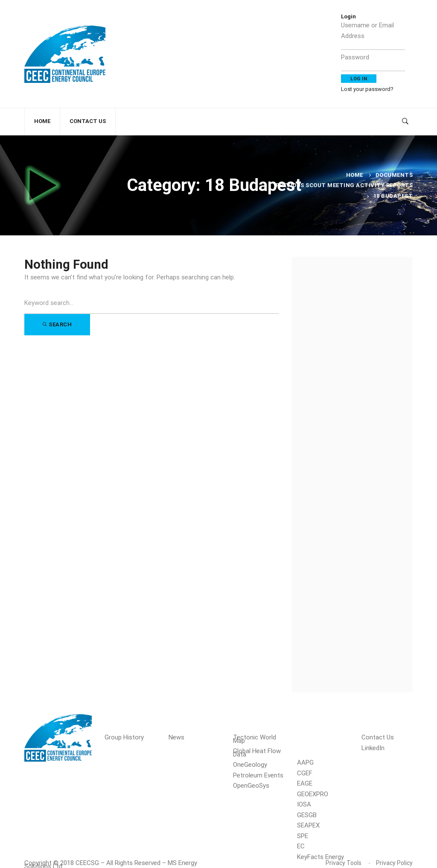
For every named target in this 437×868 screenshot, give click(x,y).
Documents (394, 175)
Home (355, 175)
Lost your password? (367, 89)
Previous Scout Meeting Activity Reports (344, 185)
